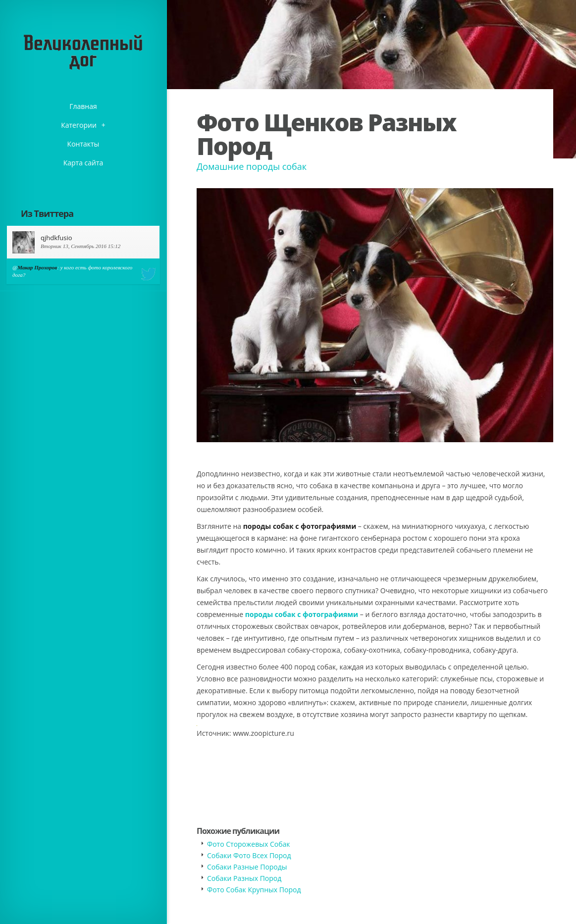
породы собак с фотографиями (302, 614)
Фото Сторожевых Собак (249, 844)
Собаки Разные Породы (247, 867)
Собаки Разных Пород (244, 878)
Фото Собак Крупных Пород (254, 890)
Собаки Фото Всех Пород (249, 855)
